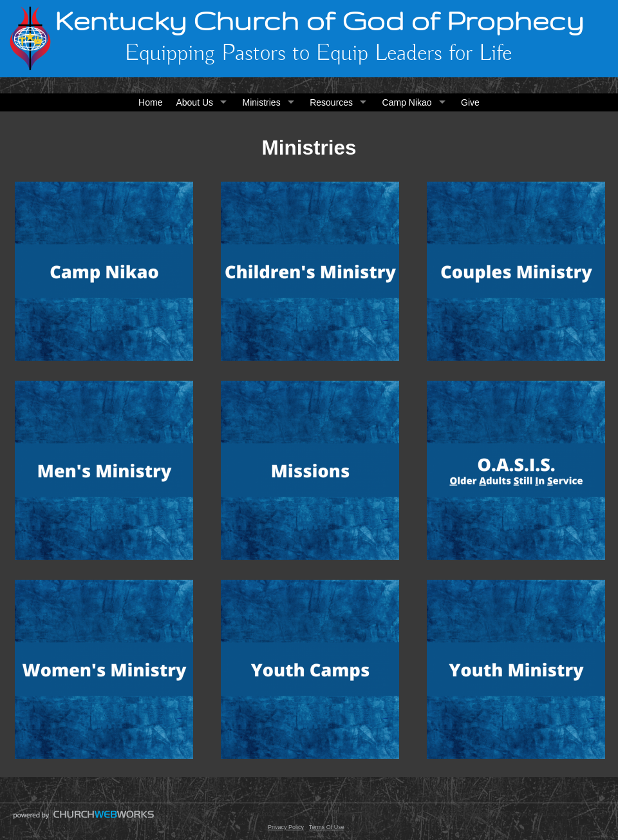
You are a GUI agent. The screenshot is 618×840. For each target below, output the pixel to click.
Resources (331, 102)
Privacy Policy (286, 827)
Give (470, 102)
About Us (194, 102)
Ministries (262, 102)
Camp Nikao (407, 102)
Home (150, 102)
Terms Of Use (327, 827)
